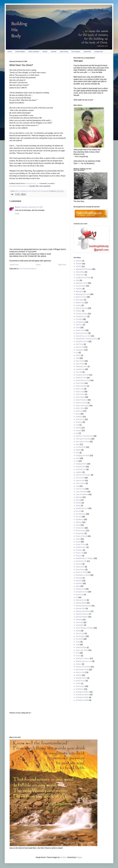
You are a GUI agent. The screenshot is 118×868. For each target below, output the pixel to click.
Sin (77, 597)
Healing (78, 428)
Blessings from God (83, 294)
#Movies (79, 261)
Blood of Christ (81, 297)
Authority (79, 289)
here (79, 163)
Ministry (79, 503)
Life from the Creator (83, 475)
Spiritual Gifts (81, 608)
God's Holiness (81, 386)
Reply (17, 213)
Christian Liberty (82, 314)
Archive (54, 52)
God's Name (80, 394)
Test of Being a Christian (85, 628)
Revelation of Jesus (83, 575)
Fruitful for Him (81, 378)
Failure (78, 355)
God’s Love (80, 392)
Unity (78, 653)
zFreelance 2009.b (82, 695)
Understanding (81, 647)
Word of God (80, 672)
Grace (78, 414)
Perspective (80, 533)
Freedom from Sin (82, 375)
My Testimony (81, 514)
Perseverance (81, 531)
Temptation (80, 625)
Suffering (79, 620)
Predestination (81, 547)
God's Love (80, 389)
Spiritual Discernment (83, 606)
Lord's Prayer (81, 483)
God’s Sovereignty (43, 191)
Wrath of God (81, 681)
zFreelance (80, 689)
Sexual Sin (80, 595)
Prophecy (79, 550)
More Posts (64, 52)
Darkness (79, 325)
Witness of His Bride (83, 667)
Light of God (80, 481)
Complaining (23, 191)
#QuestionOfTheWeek (84, 269)
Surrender (79, 622)
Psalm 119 (80, 553)
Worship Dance (81, 678)
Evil (77, 353)
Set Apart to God (82, 592)
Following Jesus (82, 366)
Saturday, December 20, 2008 (32, 207)
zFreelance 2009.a (82, 692)
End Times (80, 344)
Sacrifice (79, 581)
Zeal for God (80, 686)
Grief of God (80, 419)
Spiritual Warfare (82, 617)
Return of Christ (81, 572)
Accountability (81, 286)
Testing (78, 631)
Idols (77, 453)
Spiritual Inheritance (83, 611)
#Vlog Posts (80, 275)
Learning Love (81, 469)
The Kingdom (81, 636)
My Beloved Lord (82, 508)
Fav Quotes (76, 52)
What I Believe (34, 52)
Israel (78, 458)
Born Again (80, 300)
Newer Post (14, 265)
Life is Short (80, 478)
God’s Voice (80, 408)
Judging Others (81, 464)
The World (79, 639)
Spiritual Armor (81, 600)
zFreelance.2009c (82, 697)
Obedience (80, 519)
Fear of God (32, 191)
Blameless (80, 291)
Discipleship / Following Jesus (87, 339)
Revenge (79, 578)
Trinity (78, 642)
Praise (78, 539)
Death (78, 328)
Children (79, 311)
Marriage (79, 497)
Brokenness (80, 303)
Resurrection (80, 570)
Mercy (78, 500)
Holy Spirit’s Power (83, 442)
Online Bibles (20, 52)
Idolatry (78, 450)
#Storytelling (80, 272)
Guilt (77, 425)
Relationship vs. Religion (85, 558)
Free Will (79, 372)
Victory (78, 656)
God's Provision (81, 403)
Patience (79, 522)
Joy (77, 461)
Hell (77, 433)
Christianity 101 (81, 316)
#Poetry (79, 266)
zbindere (63, 857)
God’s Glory (80, 383)
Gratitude (79, 417)
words (89, 72)
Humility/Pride (81, 447)
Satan (78, 586)
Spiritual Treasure (82, 614)
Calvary (78, 305)
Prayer (78, 542)
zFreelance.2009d (82, 700)
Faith (78, 358)
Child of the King (82, 308)
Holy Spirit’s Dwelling (83, 439)
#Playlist (79, 264)
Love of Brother (81, 492)
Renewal (79, 564)
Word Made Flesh (82, 670)
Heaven (79, 430)
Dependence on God (83, 336)
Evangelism (80, 350)
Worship (79, 675)
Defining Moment (82, 333)
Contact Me (99, 52)
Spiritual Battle (81, 603)
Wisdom (79, 664)
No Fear (79, 517)
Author (45, 52)
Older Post (62, 265)
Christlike (79, 319)
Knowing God (81, 467)
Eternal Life (80, 347)
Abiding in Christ (82, 283)
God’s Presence (81, 400)
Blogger (79, 857)
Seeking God (80, 589)
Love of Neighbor (82, 494)
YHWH (78, 683)
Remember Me (81, 561)
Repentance (80, 567)
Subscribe (87, 52)
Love (77, 486)
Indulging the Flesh (83, 456)
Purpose (79, 556)
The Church (80, 633)
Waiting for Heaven (83, 658)
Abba (17, 191)
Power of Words (81, 536)
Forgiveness (80, 369)
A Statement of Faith (83, 278)
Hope (78, 444)
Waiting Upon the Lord (84, 661)
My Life (78, 511)
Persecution (80, 528)
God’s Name (80, 397)
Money (78, 506)
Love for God (80, 489)
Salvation (79, 583)
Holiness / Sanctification (84, 436)
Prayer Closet (81, 544)
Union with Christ (82, 650)
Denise (18, 207)
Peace (78, 525)
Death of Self (80, 330)
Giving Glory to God (83, 380)
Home (10, 52)
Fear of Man (80, 364)
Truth (78, 645)
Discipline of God (82, 341)
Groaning (79, 422)
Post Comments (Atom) (28, 269)
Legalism (79, 472)
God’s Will (79, 411)
